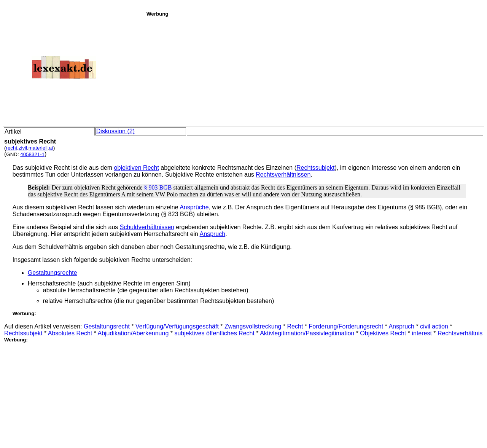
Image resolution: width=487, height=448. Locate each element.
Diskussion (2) (115, 131)
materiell (38, 148)
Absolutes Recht (71, 333)
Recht (296, 326)
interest (423, 333)
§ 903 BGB (158, 187)
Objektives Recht (384, 333)
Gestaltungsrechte (53, 273)
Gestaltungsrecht (107, 326)
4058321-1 (32, 154)
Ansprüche (194, 207)
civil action (435, 326)
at (51, 148)
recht (11, 148)
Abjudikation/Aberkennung (134, 333)
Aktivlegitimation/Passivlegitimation (308, 333)
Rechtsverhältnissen (283, 175)
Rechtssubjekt (316, 168)
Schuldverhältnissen (147, 227)
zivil (23, 148)
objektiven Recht (137, 168)
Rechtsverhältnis (460, 333)
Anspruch (213, 234)
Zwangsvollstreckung (254, 326)
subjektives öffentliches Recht (215, 333)
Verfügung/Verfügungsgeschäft (178, 326)
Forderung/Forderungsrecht (347, 326)
